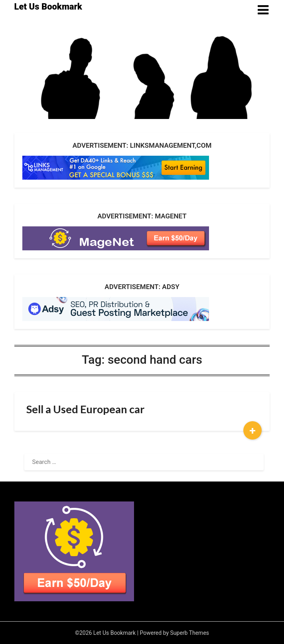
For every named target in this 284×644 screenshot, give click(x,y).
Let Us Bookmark (48, 7)
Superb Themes (190, 633)
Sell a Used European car (85, 409)
